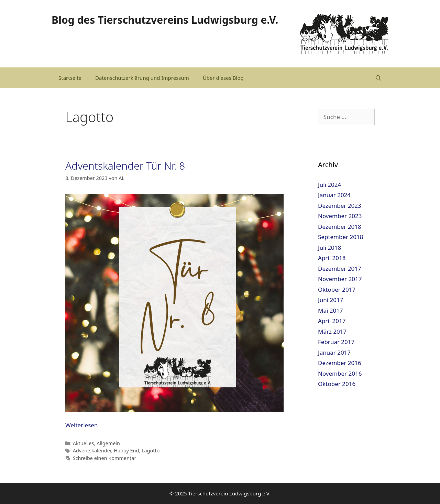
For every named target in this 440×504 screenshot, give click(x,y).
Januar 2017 (334, 352)
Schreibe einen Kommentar (105, 458)
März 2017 (332, 331)
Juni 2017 (331, 300)
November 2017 (340, 279)
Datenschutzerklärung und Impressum (142, 78)
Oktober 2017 (337, 289)
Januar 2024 (334, 195)
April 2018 (332, 258)
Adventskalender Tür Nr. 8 (125, 166)
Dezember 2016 (340, 363)
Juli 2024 (329, 185)
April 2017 (332, 321)
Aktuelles (84, 443)
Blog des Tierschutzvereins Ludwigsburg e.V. (165, 20)
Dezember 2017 (340, 269)
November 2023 (340, 216)
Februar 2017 (336, 342)
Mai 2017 (331, 310)
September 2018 (340, 237)
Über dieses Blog (223, 78)
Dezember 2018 (340, 227)
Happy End (126, 451)
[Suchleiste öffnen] (378, 78)
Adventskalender (92, 451)
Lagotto (151, 451)
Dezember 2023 (340, 206)
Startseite (70, 78)
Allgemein (108, 443)
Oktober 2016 (337, 384)
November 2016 (340, 373)
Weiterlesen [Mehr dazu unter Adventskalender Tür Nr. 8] (81, 425)
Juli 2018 (329, 248)
